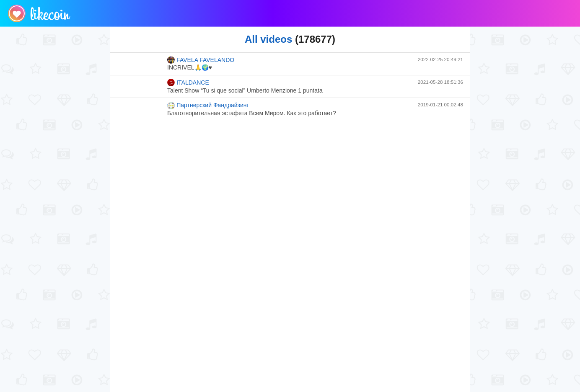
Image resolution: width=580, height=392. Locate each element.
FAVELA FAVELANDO (201, 60)
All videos (268, 39)
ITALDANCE (188, 83)
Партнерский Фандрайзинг (208, 106)
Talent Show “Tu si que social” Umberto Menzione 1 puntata (245, 90)
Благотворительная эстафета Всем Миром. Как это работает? (252, 113)
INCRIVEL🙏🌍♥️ (190, 67)
